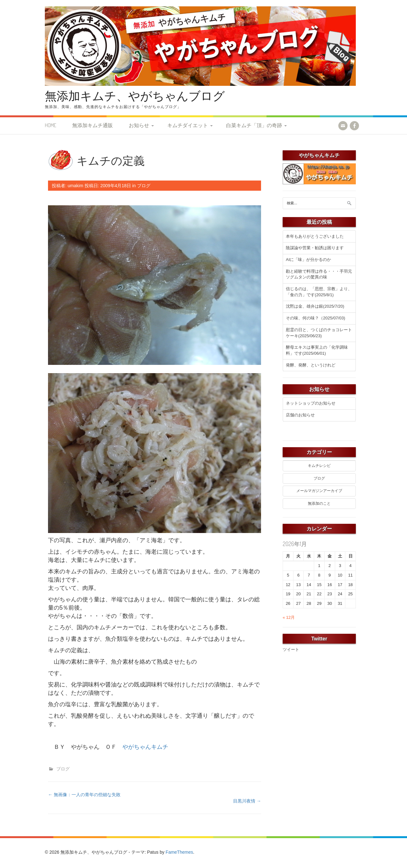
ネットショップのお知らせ (311, 403)
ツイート (291, 649)
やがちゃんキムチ (145, 747)
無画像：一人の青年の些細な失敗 (84, 795)
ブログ (144, 186)
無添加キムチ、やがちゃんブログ (135, 96)
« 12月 (289, 617)
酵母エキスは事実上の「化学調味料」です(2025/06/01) (317, 350)
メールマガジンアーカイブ (319, 491)
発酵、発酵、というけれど (311, 365)
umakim (76, 186)
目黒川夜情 (247, 801)
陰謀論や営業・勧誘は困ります (315, 248)
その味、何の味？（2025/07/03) (315, 318)
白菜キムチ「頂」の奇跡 (254, 125)
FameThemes (179, 852)
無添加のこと (319, 503)
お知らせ (139, 125)
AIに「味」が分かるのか (308, 260)
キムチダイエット (188, 125)
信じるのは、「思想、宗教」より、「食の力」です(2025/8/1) (319, 292)
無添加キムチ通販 (93, 125)
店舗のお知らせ (300, 415)
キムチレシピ (319, 466)
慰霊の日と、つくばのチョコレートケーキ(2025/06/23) (319, 333)
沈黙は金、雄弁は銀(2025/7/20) (315, 306)
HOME (51, 125)
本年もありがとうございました (315, 236)
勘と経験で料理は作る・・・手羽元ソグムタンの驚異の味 (319, 274)
